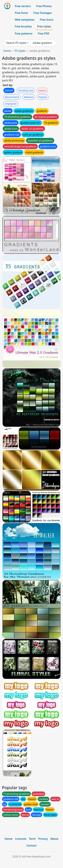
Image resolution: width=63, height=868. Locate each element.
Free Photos (44, 6)
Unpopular (11, 104)
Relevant (29, 97)
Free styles (44, 26)
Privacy (43, 839)
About (54, 839)
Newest (42, 90)
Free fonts (21, 13)
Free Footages (43, 13)
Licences (21, 839)
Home (7, 51)
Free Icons (47, 20)
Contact (32, 845)
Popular (43, 97)
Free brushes (23, 26)
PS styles (20, 51)
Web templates (25, 20)
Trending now (26, 90)
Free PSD (44, 34)
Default (9, 90)
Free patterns (24, 34)
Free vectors (23, 6)
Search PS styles (16, 43)
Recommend (12, 97)
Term (32, 839)
